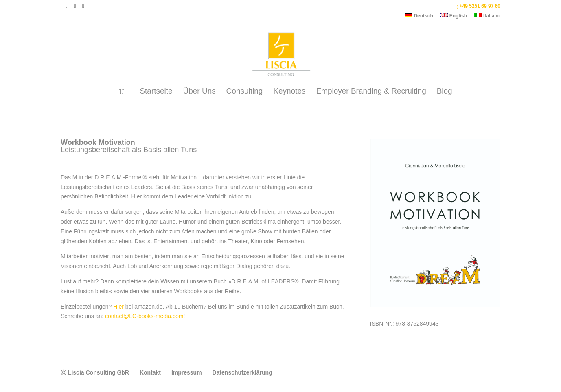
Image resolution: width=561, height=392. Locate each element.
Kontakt (150, 372)
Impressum (187, 372)
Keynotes (289, 92)
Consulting (245, 92)
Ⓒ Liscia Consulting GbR (95, 372)
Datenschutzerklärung (242, 372)
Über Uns (199, 92)
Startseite (156, 92)
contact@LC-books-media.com (144, 316)
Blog (445, 92)
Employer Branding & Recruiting (371, 92)
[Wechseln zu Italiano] (487, 17)
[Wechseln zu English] (454, 17)
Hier (118, 307)
